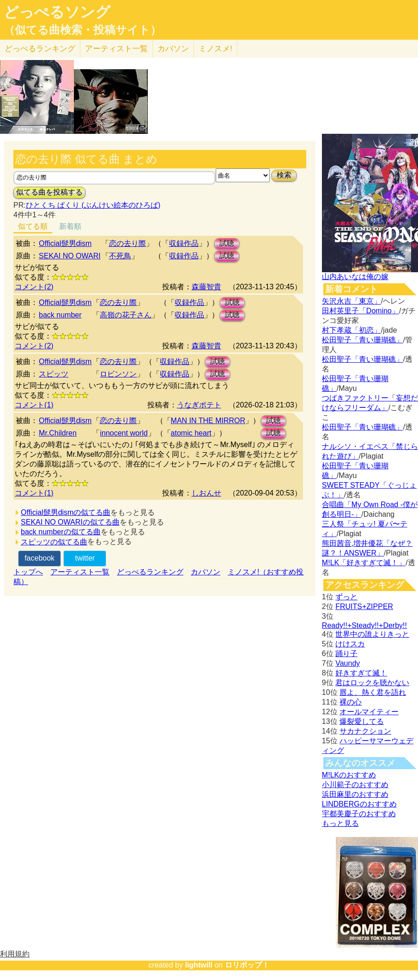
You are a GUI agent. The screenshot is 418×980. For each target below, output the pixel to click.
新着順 (70, 226)
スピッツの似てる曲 (54, 542)
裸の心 (351, 702)
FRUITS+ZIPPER (364, 607)
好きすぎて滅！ (361, 673)
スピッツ (54, 374)
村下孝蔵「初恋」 (351, 330)
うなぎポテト (199, 405)
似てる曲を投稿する (49, 192)
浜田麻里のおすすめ (355, 794)
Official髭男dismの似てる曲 (66, 512)
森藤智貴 (206, 287)
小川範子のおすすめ (355, 785)
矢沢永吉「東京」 (351, 301)
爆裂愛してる (362, 721)
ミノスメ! (215, 49)
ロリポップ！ (247, 965)
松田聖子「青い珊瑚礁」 (363, 340)
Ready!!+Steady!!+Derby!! (364, 625)
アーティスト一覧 (80, 572)
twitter (85, 558)
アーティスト (116, 49)
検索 (284, 175)
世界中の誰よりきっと (372, 634)
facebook (39, 558)
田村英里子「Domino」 (360, 311)
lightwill (199, 965)
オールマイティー (369, 712)
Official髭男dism (65, 243)
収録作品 (184, 243)
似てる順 (33, 226)
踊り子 (346, 654)
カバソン (173, 49)
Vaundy (348, 663)
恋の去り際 (127, 243)
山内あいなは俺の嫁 (355, 277)
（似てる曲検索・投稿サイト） (82, 30)
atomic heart (191, 433)
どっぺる (40, 49)
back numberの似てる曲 (61, 532)
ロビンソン (118, 374)
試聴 (227, 243)
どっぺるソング (57, 12)
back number (60, 315)
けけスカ (350, 644)
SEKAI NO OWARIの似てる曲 (70, 522)
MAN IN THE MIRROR (208, 421)
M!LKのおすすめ (349, 775)
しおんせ (206, 493)
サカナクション (365, 731)
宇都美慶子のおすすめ (359, 814)
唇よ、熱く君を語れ (373, 692)
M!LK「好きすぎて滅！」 (364, 563)
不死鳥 (120, 256)
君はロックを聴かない (372, 683)
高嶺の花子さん (126, 315)
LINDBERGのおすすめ (359, 804)
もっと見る (340, 823)
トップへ (28, 572)
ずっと (346, 597)
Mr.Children (58, 433)
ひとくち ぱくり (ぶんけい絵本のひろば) (93, 205)
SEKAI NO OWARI (70, 256)
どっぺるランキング (150, 572)
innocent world (124, 433)
